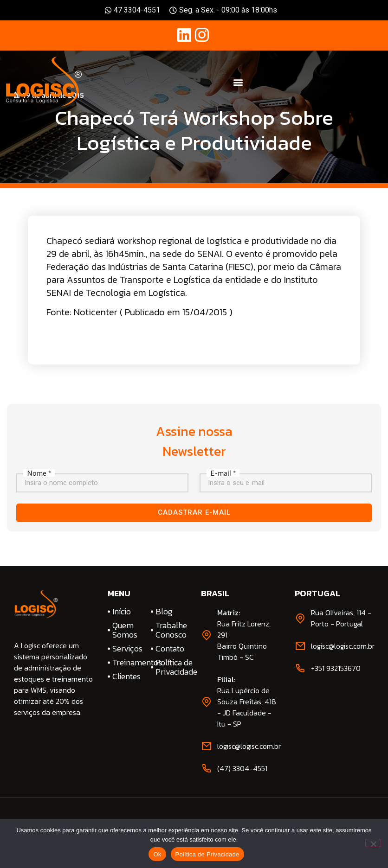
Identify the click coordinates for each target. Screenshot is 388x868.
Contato (170, 649)
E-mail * (223, 473)
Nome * (39, 473)
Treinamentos (128, 663)
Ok (157, 854)
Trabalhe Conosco (171, 630)
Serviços (127, 649)
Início (122, 612)
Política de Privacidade (171, 667)
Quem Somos (125, 630)
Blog (164, 612)
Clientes (126, 677)
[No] (373, 843)
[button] (238, 82)
